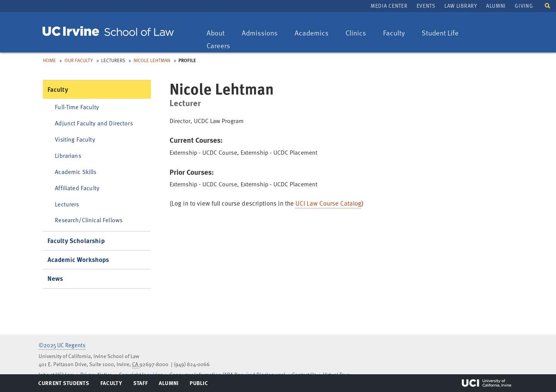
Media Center (389, 6)
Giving (524, 6)
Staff (143, 385)
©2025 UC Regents (62, 345)
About (219, 33)
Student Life (440, 33)
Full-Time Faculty (77, 107)
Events (426, 6)
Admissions (259, 33)
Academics (311, 33)
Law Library (461, 6)
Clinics (359, 33)
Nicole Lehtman (152, 60)
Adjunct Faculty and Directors (94, 123)
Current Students (64, 385)
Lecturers (67, 204)
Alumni (496, 6)
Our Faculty (79, 60)
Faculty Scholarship (76, 241)
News (55, 278)
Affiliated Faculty (77, 188)
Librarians (68, 155)
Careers (222, 46)
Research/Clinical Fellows (89, 220)
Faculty (398, 33)
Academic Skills (75, 171)
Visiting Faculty (75, 139)
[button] (548, 5)
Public (199, 385)
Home (49, 60)
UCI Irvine (486, 383)
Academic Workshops (78, 259)
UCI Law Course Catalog (328, 203)
